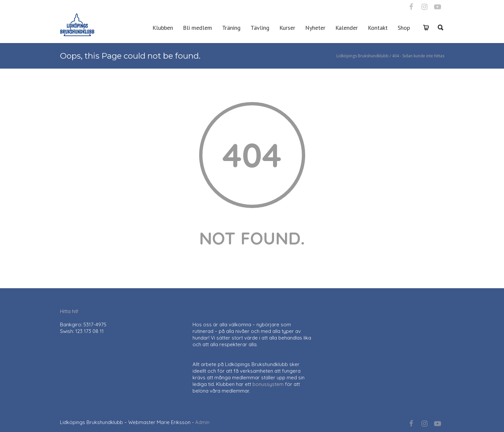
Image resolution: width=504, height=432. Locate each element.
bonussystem (268, 384)
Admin (202, 422)
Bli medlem (197, 28)
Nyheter (315, 28)
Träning (231, 28)
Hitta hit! (69, 311)
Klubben (163, 28)
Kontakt (378, 28)
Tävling (260, 28)
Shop (404, 28)
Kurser (287, 28)
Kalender (347, 28)
